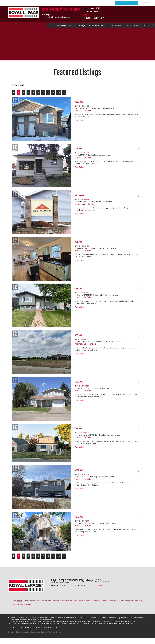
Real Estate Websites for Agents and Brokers (46, 632)
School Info (127, 25)
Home (56, 25)
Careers (136, 25)
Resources (71, 25)
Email (85, 15)
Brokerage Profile (83, 25)
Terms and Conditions (26, 604)
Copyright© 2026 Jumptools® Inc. (19, 632)
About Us (109, 25)
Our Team (95, 25)
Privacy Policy (138, 601)
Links (102, 25)
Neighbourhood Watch (114, 601)
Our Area (118, 25)
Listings (63, 25)
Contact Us (82, 601)
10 (59, 92)
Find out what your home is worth (96, 601)
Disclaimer (16, 604)
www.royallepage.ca (127, 601)
